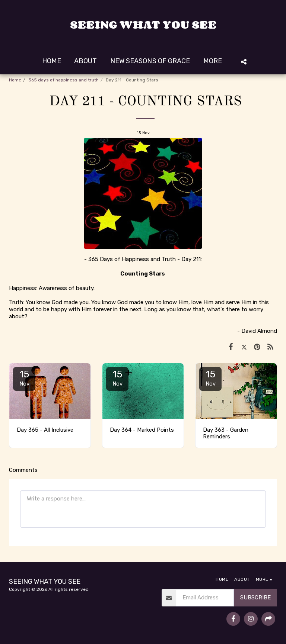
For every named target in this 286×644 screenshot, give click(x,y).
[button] (244, 62)
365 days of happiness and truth (63, 80)
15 (24, 378)
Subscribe (255, 598)
